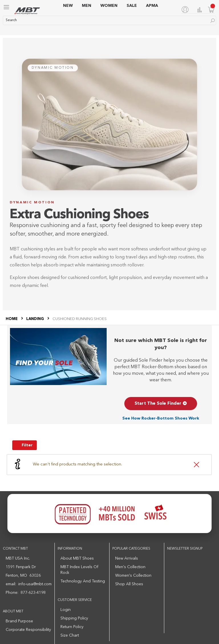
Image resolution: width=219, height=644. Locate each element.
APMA (152, 6)
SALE (132, 6)
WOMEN (109, 6)
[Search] (213, 21)
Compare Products (200, 10)
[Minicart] (211, 10)
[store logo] (27, 11)
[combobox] (109, 20)
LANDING (36, 319)
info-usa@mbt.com (35, 584)
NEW (68, 6)
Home (12, 319)
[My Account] (186, 9)
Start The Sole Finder (161, 404)
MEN (87, 6)
